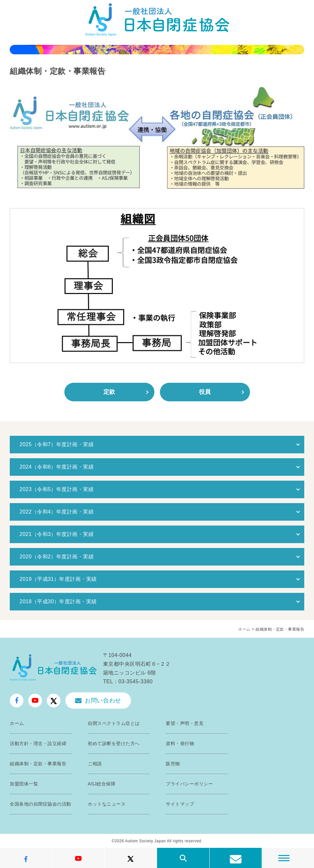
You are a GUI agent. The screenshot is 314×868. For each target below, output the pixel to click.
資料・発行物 (180, 743)
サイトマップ (180, 804)
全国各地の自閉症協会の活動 (40, 804)
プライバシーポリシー (189, 784)
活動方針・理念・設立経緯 (38, 743)
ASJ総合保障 (102, 784)
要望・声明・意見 (185, 723)
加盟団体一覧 (24, 784)
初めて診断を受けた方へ (114, 743)
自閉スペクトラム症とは (114, 723)
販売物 (173, 764)
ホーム (244, 629)
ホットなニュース (107, 804)
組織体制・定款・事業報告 (38, 764)
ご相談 (95, 764)
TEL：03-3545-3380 (128, 681)
